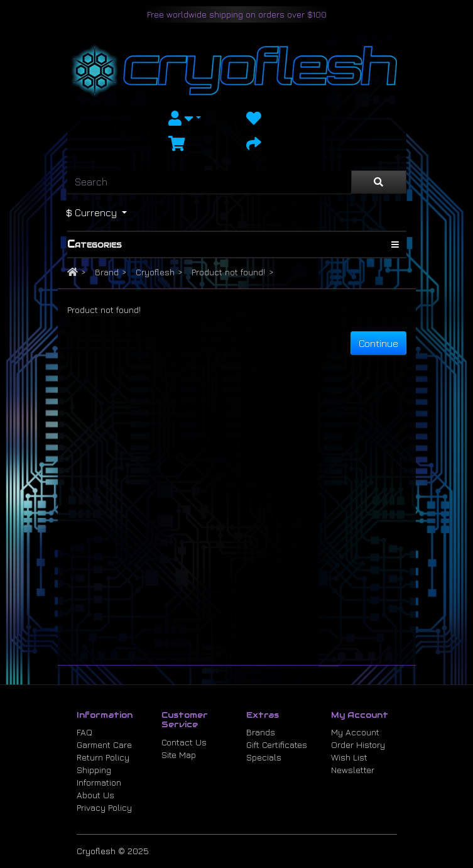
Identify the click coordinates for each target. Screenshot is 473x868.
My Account (355, 732)
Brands (261, 732)
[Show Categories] (395, 244)
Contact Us (184, 742)
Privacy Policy (104, 807)
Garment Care (104, 744)
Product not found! (228, 272)
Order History (358, 744)
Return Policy (103, 757)
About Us (95, 795)
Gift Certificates (277, 744)
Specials (264, 757)
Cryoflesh (155, 272)
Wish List (349, 757)
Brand (107, 272)
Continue (378, 343)
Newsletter (353, 770)
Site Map (179, 755)
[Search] (209, 182)
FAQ (84, 732)
